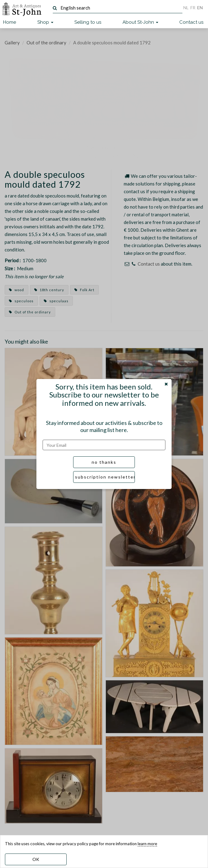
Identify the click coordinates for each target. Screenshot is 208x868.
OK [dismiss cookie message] (36, 859)
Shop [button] (45, 22)
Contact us (191, 22)
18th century (49, 290)
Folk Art (84, 290)
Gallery (12, 43)
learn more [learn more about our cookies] (147, 844)
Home (10, 22)
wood (17, 290)
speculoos (21, 301)
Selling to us (88, 22)
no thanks (104, 462)
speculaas (56, 301)
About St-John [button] (140, 22)
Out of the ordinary (46, 43)
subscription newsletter (105, 477)
